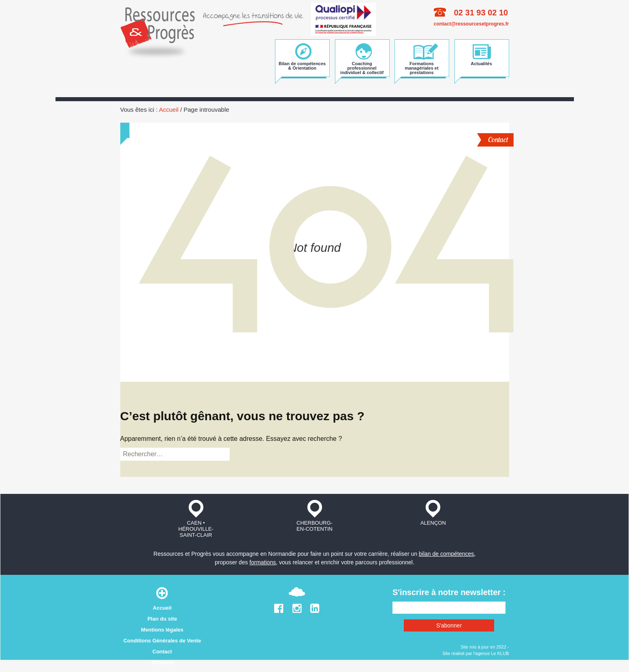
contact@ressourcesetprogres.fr (471, 24)
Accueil (168, 110)
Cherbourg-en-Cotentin (314, 516)
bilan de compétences (446, 554)
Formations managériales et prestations (421, 67)
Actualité (162, 662)
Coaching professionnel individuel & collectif (362, 67)
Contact (498, 139)
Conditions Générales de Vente (162, 641)
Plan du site (162, 619)
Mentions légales (162, 630)
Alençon (433, 513)
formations (263, 562)
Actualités (481, 64)
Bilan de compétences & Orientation (302, 66)
